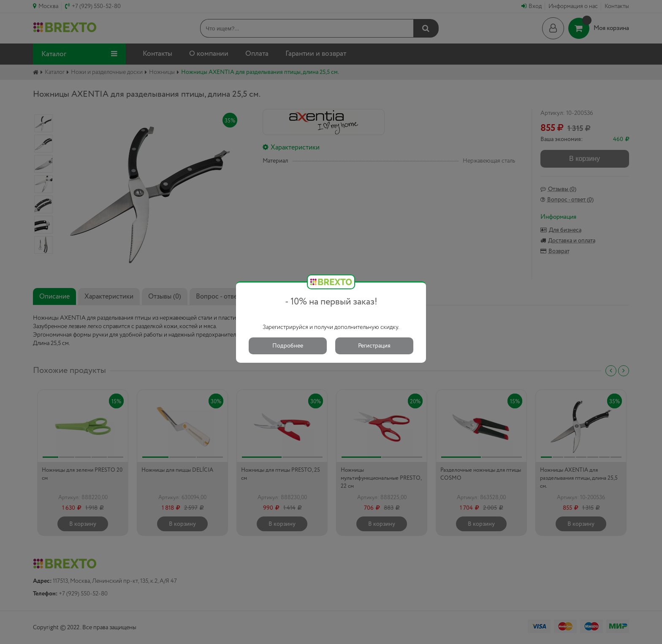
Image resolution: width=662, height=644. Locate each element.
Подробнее (288, 346)
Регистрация (374, 346)
